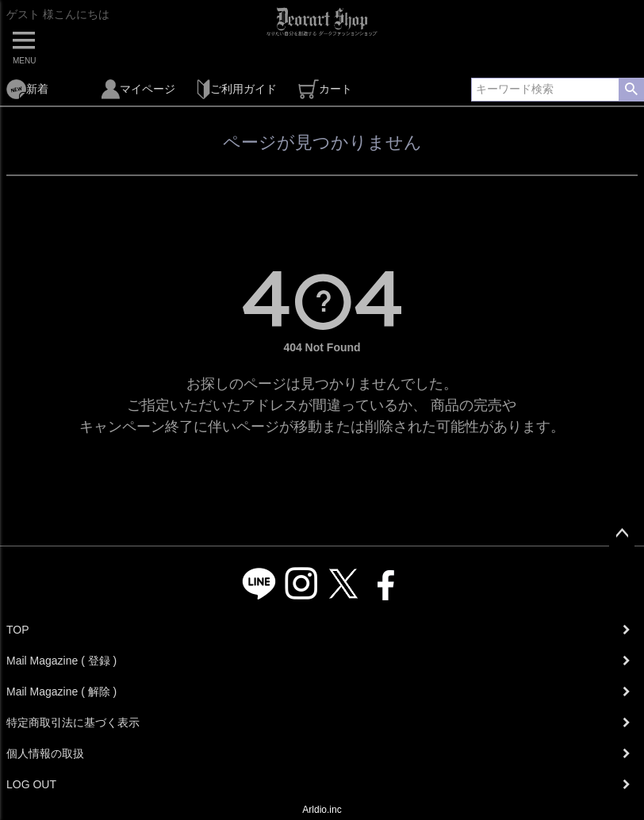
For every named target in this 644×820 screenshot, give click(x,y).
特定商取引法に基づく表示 (73, 722)
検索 (631, 90)
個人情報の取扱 (45, 753)
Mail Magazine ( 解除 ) (61, 692)
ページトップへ (622, 534)
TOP (18, 630)
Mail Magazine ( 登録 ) (61, 661)
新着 (27, 89)
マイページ (138, 89)
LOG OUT (31, 784)
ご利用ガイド (237, 89)
